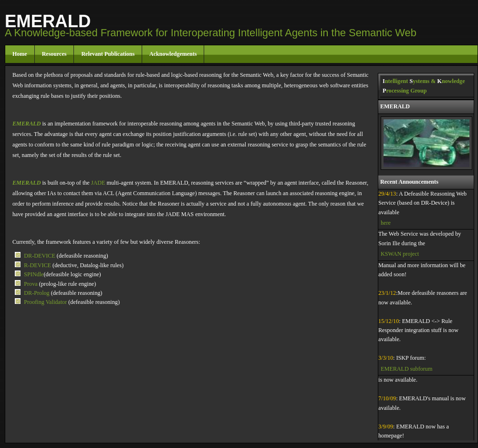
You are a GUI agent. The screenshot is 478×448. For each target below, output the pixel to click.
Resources (54, 54)
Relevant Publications (108, 54)
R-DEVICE (38, 265)
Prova (31, 284)
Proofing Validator (46, 302)
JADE (98, 183)
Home (20, 54)
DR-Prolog (37, 293)
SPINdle (34, 274)
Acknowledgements (173, 54)
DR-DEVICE (40, 256)
